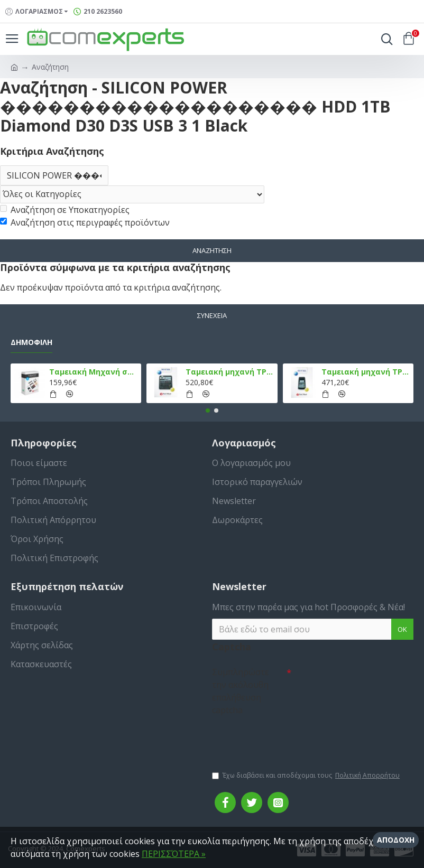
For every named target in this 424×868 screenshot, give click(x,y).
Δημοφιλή (31, 342)
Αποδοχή (396, 840)
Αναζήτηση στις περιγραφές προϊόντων (85, 222)
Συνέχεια (212, 315)
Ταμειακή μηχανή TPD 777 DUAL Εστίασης (366, 372)
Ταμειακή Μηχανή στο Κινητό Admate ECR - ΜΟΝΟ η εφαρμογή (93, 372)
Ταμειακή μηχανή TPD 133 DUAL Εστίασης (230, 372)
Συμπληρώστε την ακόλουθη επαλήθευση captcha (241, 691)
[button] (208, 410)
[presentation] (286, 738)
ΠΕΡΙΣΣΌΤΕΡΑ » (174, 854)
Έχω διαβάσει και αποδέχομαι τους (307, 776)
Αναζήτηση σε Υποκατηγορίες (65, 210)
